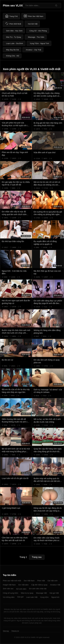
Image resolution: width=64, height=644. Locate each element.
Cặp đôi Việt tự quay (39, 585)
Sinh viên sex (8, 589)
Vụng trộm (44, 597)
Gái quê (20, 597)
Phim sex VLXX (13, 6)
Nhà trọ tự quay (27, 593)
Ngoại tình (55, 597)
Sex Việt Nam (29, 581)
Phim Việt (41, 581)
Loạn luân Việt (32, 597)
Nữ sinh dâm (21, 589)
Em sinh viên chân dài (38, 589)
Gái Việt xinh (52, 581)
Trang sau (37, 557)
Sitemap (6, 631)
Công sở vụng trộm (11, 593)
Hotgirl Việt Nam (9, 585)
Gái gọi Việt (54, 593)
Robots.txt (15, 631)
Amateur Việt (55, 585)
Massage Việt (41, 593)
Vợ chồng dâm (9, 597)
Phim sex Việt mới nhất (12, 581)
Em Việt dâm (23, 585)
